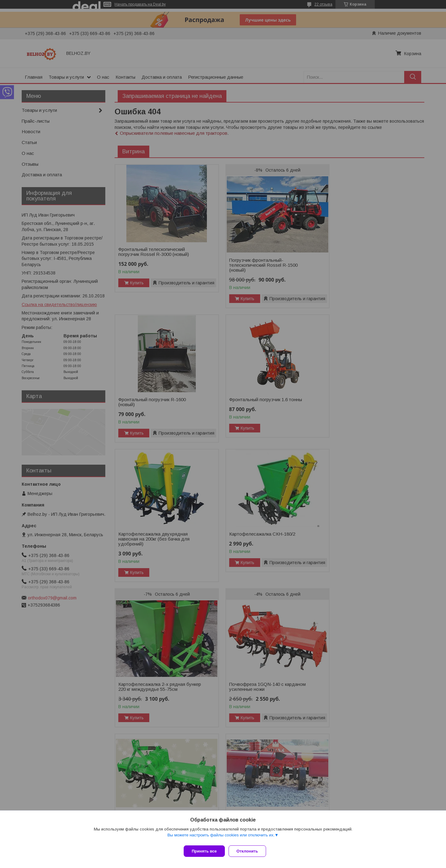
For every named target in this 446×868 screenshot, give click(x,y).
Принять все (204, 851)
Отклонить (250, 851)
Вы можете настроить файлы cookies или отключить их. (221, 837)
